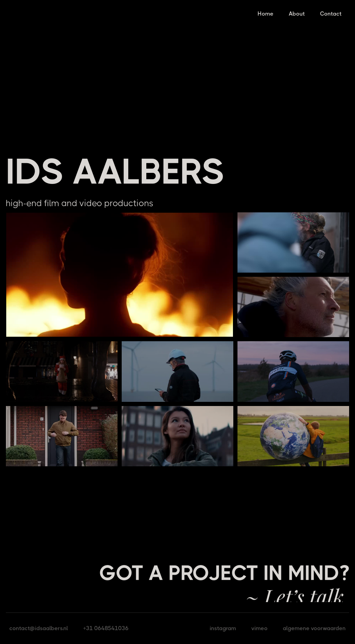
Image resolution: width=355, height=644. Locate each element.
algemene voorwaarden (314, 628)
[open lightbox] (119, 275)
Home (266, 14)
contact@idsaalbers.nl (39, 628)
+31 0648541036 (106, 628)
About (297, 14)
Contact (331, 14)
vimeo (259, 628)
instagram (223, 628)
